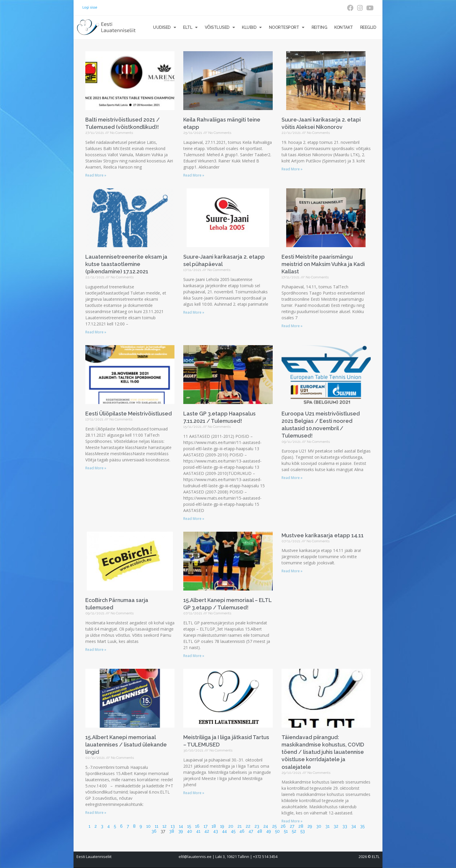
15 (189, 826)
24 (266, 826)
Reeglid (368, 27)
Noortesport (287, 27)
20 (231, 826)
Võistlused (220, 27)
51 (286, 831)
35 (362, 826)
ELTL (190, 27)
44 (224, 831)
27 (292, 826)
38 (172, 831)
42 (207, 831)
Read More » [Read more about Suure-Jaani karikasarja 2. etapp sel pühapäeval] (194, 312)
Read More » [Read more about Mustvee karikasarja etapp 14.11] (292, 571)
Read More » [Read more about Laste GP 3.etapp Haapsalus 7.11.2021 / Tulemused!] (194, 519)
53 (303, 831)
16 (197, 826)
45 (233, 831)
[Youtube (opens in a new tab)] (369, 8)
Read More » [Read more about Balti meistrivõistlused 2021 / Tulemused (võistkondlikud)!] (96, 175)
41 (198, 831)
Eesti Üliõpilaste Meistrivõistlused (129, 414)
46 (242, 831)
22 (248, 826)
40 (190, 831)
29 (310, 826)
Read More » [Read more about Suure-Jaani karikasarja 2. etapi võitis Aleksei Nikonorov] (292, 169)
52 (294, 831)
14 (181, 826)
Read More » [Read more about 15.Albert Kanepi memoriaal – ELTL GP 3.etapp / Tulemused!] (194, 656)
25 (274, 826)
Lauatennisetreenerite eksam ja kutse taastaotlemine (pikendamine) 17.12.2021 (126, 264)
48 (260, 831)
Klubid (252, 27)
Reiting (319, 27)
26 (283, 826)
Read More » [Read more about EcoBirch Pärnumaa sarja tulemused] (96, 650)
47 (251, 831)
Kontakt (344, 27)
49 (269, 831)
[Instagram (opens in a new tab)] (360, 8)
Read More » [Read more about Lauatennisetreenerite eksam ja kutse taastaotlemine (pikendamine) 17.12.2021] (96, 332)
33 (345, 826)
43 (216, 831)
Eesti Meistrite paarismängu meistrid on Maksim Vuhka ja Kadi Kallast (323, 264)
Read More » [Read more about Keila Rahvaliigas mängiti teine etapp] (194, 175)
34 (354, 826)
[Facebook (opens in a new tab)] (350, 8)
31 (327, 826)
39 (181, 831)
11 (157, 826)
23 (257, 826)
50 (277, 831)
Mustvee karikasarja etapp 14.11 (323, 535)
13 (173, 826)
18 (214, 826)
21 (239, 826)
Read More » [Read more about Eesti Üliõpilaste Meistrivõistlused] (96, 468)
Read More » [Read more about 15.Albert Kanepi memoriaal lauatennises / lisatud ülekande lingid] (96, 813)
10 (148, 826)
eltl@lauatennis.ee (195, 857)
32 (336, 826)
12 (164, 826)
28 (301, 826)
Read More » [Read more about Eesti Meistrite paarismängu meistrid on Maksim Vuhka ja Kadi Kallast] (292, 326)
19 (222, 826)
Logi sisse (90, 7)
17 (205, 826)
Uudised (164, 27)
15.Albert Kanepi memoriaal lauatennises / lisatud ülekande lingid (126, 745)
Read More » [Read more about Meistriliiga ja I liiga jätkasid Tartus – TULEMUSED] (194, 793)
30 (319, 826)
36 (154, 831)
